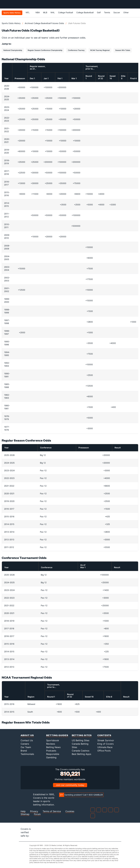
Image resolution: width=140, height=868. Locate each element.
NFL (29, 12)
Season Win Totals (123, 50)
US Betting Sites (81, 740)
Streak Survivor (106, 740)
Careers (25, 744)
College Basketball (85, 12)
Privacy (34, 811)
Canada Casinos (81, 751)
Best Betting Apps (81, 754)
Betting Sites (82, 735)
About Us (27, 735)
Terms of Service (52, 811)
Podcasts (51, 751)
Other (127, 12)
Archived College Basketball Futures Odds (44, 23)
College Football (66, 12)
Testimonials (27, 754)
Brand (24, 751)
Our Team (26, 747)
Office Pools (104, 751)
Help (23, 811)
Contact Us (27, 740)
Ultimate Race (105, 747)
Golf (99, 12)
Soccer (117, 12)
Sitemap (25, 814)
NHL (53, 12)
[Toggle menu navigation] (136, 4)
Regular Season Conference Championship (45, 50)
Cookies (70, 811)
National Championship (13, 50)
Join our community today (70, 785)
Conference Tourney (76, 50)
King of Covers (105, 744)
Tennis (107, 12)
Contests (104, 735)
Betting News (53, 747)
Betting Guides (57, 735)
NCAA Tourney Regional (100, 50)
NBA (38, 12)
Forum (37, 814)
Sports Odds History (11, 23)
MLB (45, 12)
